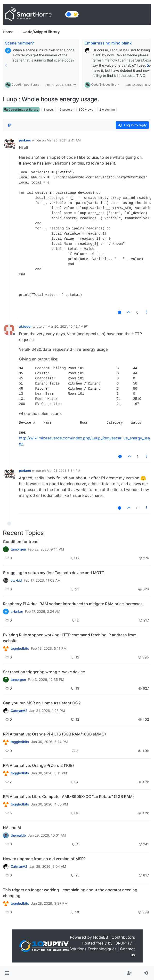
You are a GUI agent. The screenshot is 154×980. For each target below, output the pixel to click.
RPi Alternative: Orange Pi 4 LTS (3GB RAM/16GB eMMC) (54, 734)
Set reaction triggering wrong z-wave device (44, 672)
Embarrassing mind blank (108, 43)
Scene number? (19, 43)
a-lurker (17, 612)
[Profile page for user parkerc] (9, 144)
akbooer (25, 326)
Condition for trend (21, 542)
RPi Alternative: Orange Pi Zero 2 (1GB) (38, 765)
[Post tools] (147, 312)
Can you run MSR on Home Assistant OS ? (42, 703)
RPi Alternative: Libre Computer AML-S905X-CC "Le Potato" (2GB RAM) (68, 796)
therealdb (18, 835)
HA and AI (12, 828)
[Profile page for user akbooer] (9, 330)
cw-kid (16, 580)
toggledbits (20, 648)
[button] (7, 973)
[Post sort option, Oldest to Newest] (9, 125)
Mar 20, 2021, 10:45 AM (65, 326)
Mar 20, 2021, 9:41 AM (64, 140)
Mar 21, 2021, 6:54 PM (64, 471)
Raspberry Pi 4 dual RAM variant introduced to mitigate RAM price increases (73, 604)
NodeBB (101, 937)
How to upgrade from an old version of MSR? (44, 859)
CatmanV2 (19, 711)
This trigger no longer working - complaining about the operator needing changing (70, 893)
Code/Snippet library (26, 84)
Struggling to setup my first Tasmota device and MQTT (53, 573)
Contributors (123, 937)
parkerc (25, 140)
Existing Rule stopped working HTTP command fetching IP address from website (70, 638)
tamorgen (18, 549)
